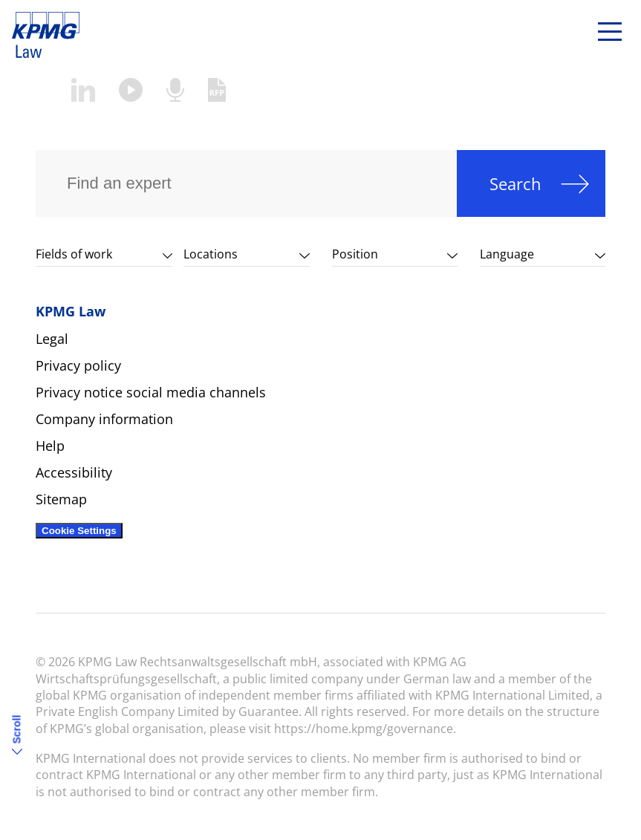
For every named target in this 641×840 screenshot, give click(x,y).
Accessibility (74, 472)
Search (515, 183)
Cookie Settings (79, 531)
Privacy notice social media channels (151, 392)
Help (50, 446)
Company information (104, 419)
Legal (52, 339)
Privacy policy (78, 365)
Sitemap (61, 499)
